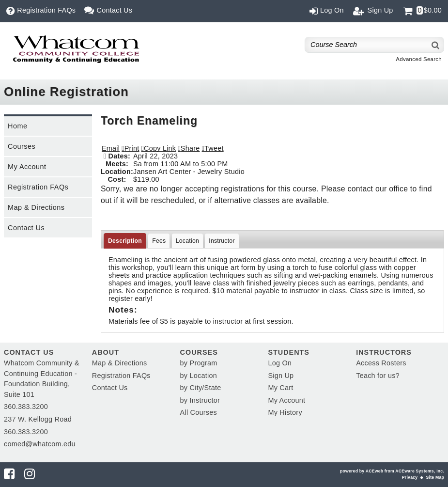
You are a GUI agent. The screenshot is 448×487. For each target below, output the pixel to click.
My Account (27, 167)
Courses (22, 146)
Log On (280, 363)
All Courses (199, 412)
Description (125, 241)
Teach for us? (378, 376)
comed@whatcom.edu (40, 444)
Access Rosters (381, 363)
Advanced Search (419, 59)
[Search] (436, 45)
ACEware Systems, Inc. (420, 471)
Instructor (222, 241)
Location (187, 241)
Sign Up (281, 376)
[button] (189, 148)
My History (285, 412)
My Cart (280, 388)
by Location (199, 376)
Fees (159, 241)
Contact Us (26, 228)
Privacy (410, 477)
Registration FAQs (38, 187)
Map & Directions (36, 207)
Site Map (435, 477)
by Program (199, 363)
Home (17, 126)
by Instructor (200, 400)
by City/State (201, 388)
